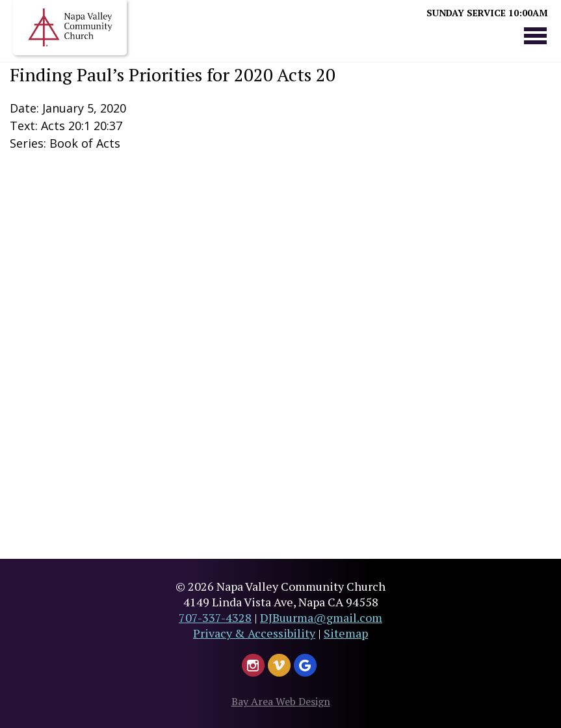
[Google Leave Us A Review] (305, 665)
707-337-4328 (215, 617)
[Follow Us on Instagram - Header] (253, 665)
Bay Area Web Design (281, 701)
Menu (535, 35)
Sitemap (346, 633)
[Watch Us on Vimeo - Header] (279, 665)
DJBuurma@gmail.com (321, 617)
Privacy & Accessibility (254, 633)
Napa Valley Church (70, 28)
